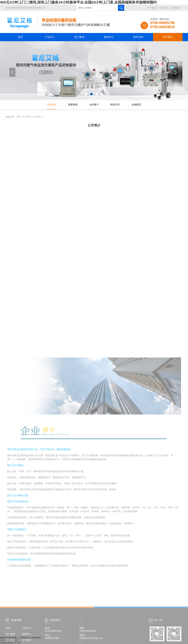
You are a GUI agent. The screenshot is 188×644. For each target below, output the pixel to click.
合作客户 (94, 105)
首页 (20, 37)
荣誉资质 (73, 105)
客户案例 (79, 37)
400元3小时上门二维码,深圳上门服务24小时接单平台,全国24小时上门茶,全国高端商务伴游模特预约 (78, 2)
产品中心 (164, 8)
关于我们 (152, 8)
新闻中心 (109, 37)
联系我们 (177, 8)
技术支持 (138, 37)
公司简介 (52, 105)
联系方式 (115, 105)
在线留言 (136, 105)
